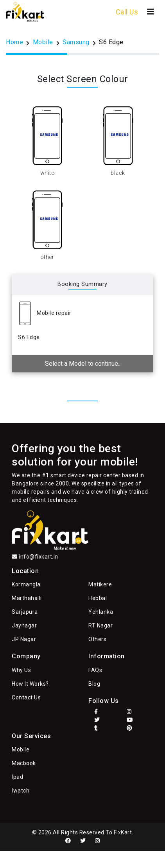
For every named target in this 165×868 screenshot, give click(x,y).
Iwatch (21, 791)
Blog (94, 684)
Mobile (43, 42)
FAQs (95, 670)
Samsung (76, 42)
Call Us (127, 12)
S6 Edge (111, 42)
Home (14, 42)
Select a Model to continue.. (83, 364)
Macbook (24, 763)
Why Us (21, 670)
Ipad (17, 777)
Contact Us (26, 697)
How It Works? (30, 684)
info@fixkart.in (39, 557)
